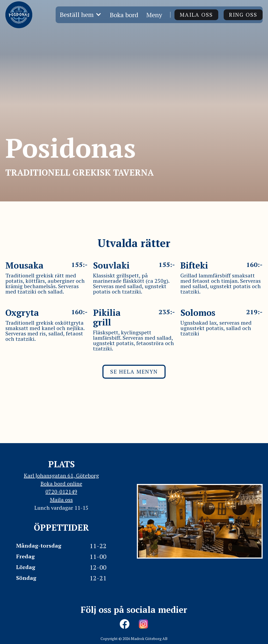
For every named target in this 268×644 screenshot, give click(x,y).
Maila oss (196, 15)
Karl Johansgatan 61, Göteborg (61, 475)
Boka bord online (61, 484)
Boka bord (124, 15)
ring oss (243, 15)
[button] (81, 15)
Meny (154, 15)
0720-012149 (61, 492)
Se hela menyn (134, 372)
